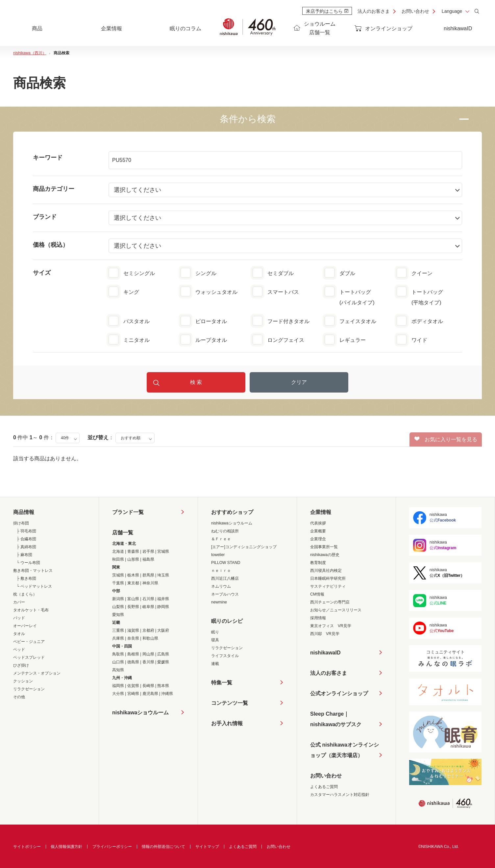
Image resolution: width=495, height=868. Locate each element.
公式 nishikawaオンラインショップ (345, 751)
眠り (215, 632)
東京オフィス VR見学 (331, 626)
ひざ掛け (21, 665)
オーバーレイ (25, 626)
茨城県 (118, 575)
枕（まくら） (25, 594)
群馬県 (148, 575)
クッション (23, 681)
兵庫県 (118, 638)
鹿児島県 (150, 694)
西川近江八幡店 (225, 578)
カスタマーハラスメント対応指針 (340, 795)
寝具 (215, 640)
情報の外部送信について (163, 847)
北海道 (118, 551)
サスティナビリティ (328, 586)
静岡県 (163, 607)
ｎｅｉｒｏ (221, 571)
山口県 (118, 662)
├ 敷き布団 (26, 578)
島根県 (133, 654)
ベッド (19, 650)
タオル (19, 634)
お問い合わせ (415, 11)
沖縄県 (167, 694)
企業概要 (318, 531)
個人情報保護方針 (66, 847)
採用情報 (318, 618)
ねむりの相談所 (225, 531)
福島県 (148, 559)
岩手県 (148, 551)
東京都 (133, 583)
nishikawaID (458, 28)
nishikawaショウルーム (140, 713)
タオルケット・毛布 (31, 610)
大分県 (118, 694)
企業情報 (321, 512)
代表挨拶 (318, 523)
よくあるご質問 (324, 787)
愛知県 (118, 615)
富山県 (133, 599)
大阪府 (163, 630)
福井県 (163, 599)
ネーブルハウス (225, 594)
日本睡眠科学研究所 (328, 578)
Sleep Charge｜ (336, 720)
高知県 (118, 670)
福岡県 (118, 686)
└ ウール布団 (28, 563)
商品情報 (24, 512)
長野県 (133, 607)
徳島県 (133, 662)
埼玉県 (163, 575)
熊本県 (163, 686)
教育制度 (318, 563)
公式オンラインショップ (339, 693)
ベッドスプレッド (29, 657)
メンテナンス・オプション (37, 673)
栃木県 (133, 575)
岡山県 (148, 654)
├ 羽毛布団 (26, 531)
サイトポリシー (27, 847)
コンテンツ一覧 (230, 703)
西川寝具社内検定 (326, 571)
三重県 (118, 630)
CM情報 (317, 594)
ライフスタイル (225, 656)
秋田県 (118, 559)
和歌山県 (150, 638)
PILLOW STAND (226, 563)
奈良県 (133, 638)
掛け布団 (21, 523)
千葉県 (118, 583)
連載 (215, 664)
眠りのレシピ (227, 621)
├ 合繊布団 (26, 539)
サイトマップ (207, 847)
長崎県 (148, 686)
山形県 (133, 559)
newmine (219, 602)
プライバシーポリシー (112, 847)
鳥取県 (118, 654)
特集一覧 (222, 683)
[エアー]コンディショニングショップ (244, 547)
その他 (19, 697)
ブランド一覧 (128, 512)
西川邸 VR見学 (325, 634)
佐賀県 (133, 686)
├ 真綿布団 (26, 547)
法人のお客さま (374, 11)
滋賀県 (133, 630)
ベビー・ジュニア (29, 642)
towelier (218, 555)
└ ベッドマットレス (34, 586)
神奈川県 (150, 583)
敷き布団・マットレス (33, 571)
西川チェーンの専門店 (330, 602)
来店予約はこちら (327, 11)
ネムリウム (221, 586)
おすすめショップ (232, 512)
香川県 (148, 662)
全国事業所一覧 (324, 547)
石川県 (148, 599)
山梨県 (118, 607)
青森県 (133, 551)
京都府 (148, 630)
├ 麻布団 (24, 555)
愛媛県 (163, 662)
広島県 (163, 654)
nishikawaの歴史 (325, 555)
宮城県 (163, 551)
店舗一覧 (123, 533)
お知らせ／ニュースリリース (336, 610)
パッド (19, 618)
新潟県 (118, 599)
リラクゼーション (29, 689)
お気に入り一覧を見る (446, 439)
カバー (19, 602)
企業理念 (318, 539)
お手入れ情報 (227, 723)
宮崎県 (133, 694)
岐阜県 (148, 607)
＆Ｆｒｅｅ (221, 539)
